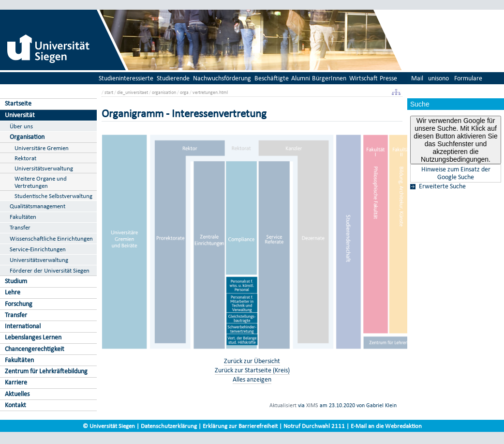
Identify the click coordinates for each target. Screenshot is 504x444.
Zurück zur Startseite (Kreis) (252, 370)
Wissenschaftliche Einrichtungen (51, 238)
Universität (20, 115)
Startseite (18, 103)
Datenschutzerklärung (169, 426)
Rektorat (25, 158)
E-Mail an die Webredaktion (386, 426)
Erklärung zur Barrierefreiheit (240, 426)
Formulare (468, 78)
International (23, 326)
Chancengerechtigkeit (35, 349)
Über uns (21, 126)
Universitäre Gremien (42, 148)
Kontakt (15, 405)
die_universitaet (133, 92)
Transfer (20, 227)
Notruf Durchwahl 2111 (314, 426)
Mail (417, 78)
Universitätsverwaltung (44, 168)
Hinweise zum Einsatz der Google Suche (456, 173)
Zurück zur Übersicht (252, 361)
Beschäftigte (272, 78)
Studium (16, 281)
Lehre (13, 292)
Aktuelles (17, 394)
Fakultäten (23, 217)
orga (184, 92)
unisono (438, 78)
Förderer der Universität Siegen (50, 270)
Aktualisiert (283, 405)
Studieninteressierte (126, 78)
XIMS (312, 405)
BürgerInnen (329, 78)
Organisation (27, 137)
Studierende (173, 78)
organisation (164, 92)
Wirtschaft (363, 78)
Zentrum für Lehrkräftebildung (46, 371)
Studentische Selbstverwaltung (53, 196)
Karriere (16, 382)
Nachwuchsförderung (222, 78)
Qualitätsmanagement (37, 206)
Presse (388, 78)
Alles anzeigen (252, 379)
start (109, 92)
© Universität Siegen (109, 426)
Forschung (19, 304)
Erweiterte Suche (442, 186)
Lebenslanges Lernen (33, 337)
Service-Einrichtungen (38, 249)
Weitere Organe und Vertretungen (41, 182)
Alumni (301, 78)
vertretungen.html (210, 92)
